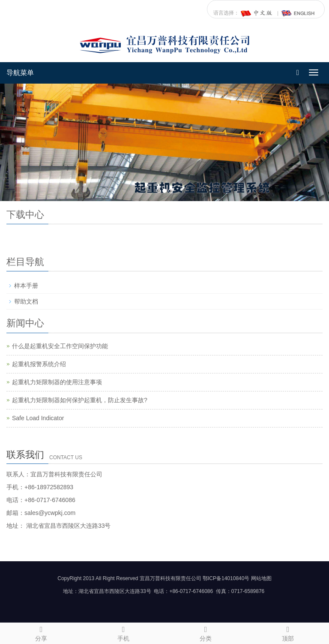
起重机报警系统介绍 (39, 364)
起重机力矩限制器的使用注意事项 (57, 382)
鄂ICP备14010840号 (226, 578)
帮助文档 (26, 301)
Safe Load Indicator (38, 418)
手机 (123, 632)
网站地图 (261, 578)
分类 (206, 632)
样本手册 (26, 286)
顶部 (288, 632)
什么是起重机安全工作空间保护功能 (60, 346)
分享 (41, 632)
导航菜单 (20, 73)
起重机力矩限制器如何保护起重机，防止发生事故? (80, 400)
